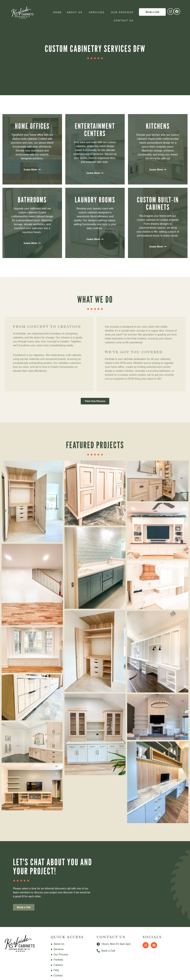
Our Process (123, 12)
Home (57, 12)
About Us (75, 12)
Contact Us (125, 21)
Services (98, 12)
